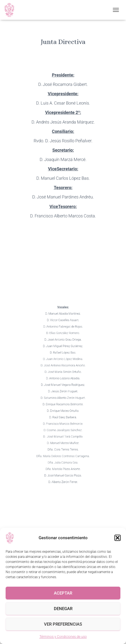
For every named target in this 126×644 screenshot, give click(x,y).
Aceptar (63, 593)
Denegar (63, 609)
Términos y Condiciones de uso (63, 637)
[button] (118, 538)
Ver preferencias (63, 624)
